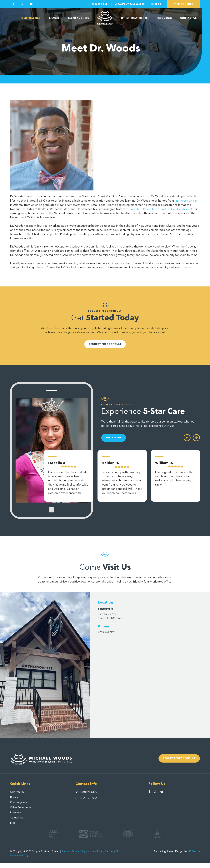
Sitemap (67, 857)
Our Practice (31, 18)
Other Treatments (134, 18)
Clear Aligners (79, 18)
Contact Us (188, 18)
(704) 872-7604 (108, 634)
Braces (54, 18)
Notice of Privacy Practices (106, 857)
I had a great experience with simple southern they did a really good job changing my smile (174, 483)
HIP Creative (193, 857)
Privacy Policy (81, 857)
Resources (164, 18)
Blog (13, 828)
